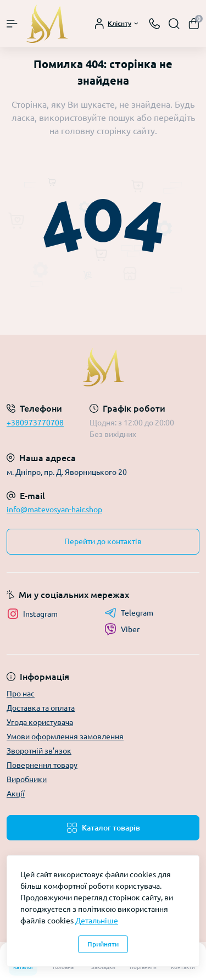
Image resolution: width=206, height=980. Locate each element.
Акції (16, 794)
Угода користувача (40, 722)
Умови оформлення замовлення (65, 737)
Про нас (21, 694)
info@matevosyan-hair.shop (54, 510)
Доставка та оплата (41, 708)
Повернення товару (42, 765)
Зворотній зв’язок (39, 751)
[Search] (174, 24)
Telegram (129, 613)
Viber (122, 629)
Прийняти (103, 944)
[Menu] (12, 24)
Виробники (27, 779)
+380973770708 (35, 423)
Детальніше (97, 921)
